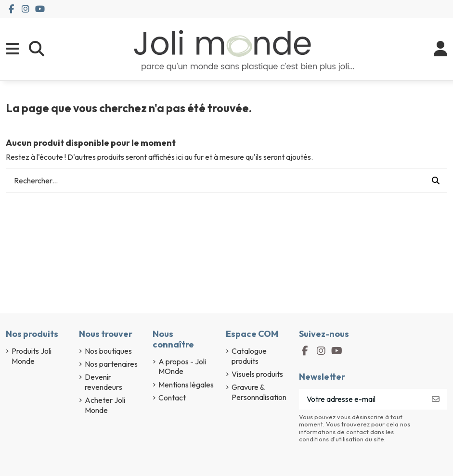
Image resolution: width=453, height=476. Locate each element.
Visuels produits (257, 374)
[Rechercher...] (436, 180)
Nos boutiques (108, 351)
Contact (172, 398)
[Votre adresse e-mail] (362, 399)
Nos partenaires (111, 364)
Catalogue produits (249, 356)
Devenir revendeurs (104, 382)
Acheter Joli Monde (105, 405)
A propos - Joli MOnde (182, 367)
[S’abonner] (436, 399)
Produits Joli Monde (32, 356)
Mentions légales (186, 385)
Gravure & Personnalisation (259, 392)
